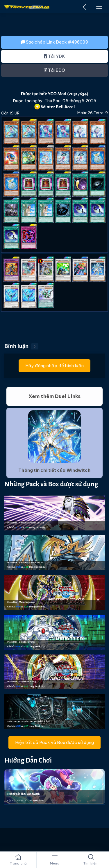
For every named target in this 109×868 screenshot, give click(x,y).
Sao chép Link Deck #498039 (55, 42)
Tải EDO (55, 70)
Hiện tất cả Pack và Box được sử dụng (54, 742)
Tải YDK (54, 56)
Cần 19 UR (10, 113)
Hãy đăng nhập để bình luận (54, 366)
